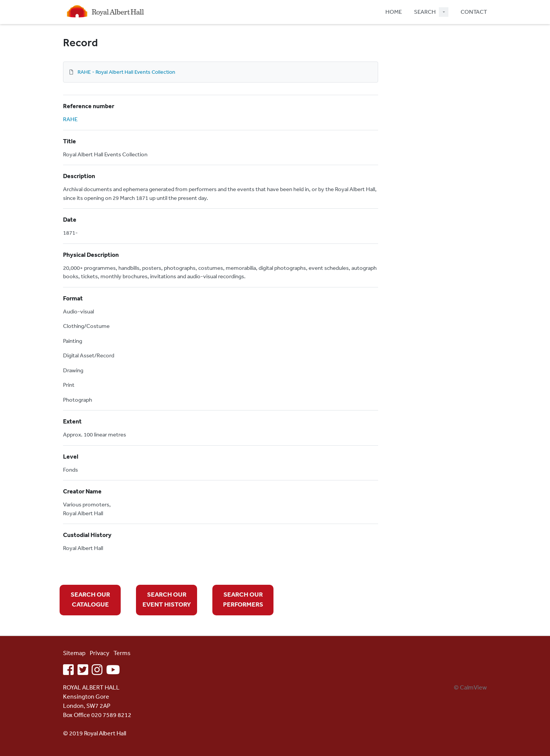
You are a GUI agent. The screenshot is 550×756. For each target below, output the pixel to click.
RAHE (70, 119)
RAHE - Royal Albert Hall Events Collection (126, 72)
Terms (122, 653)
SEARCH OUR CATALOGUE (90, 599)
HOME (394, 12)
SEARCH (425, 12)
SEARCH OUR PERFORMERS (243, 599)
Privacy (99, 653)
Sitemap (74, 653)
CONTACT (474, 12)
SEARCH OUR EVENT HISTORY (167, 599)
